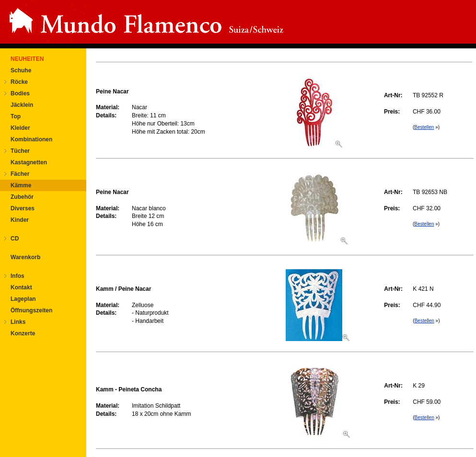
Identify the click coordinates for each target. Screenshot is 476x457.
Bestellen (424, 127)
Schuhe (21, 70)
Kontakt (21, 287)
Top (16, 116)
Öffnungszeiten (31, 310)
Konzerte (23, 333)
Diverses (23, 208)
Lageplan (23, 299)
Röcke (19, 82)
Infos (17, 276)
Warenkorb (25, 257)
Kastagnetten (29, 162)
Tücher (20, 151)
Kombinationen (31, 139)
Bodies (20, 93)
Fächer (20, 174)
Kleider (20, 128)
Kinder (20, 220)
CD (15, 239)
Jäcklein (22, 105)
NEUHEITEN (27, 59)
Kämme (21, 185)
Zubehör (22, 197)
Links (18, 322)
